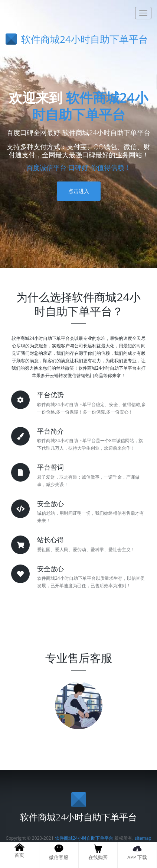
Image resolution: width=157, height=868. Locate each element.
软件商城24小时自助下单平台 (90, 106)
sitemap (143, 838)
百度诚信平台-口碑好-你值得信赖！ (79, 167)
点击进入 (79, 191)
